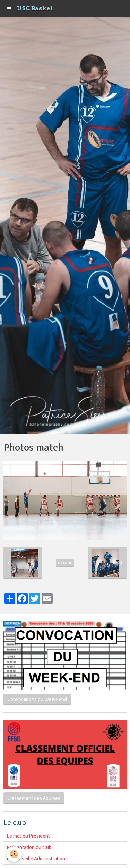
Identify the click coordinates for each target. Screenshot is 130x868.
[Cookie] (14, 854)
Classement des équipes (34, 798)
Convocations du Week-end (37, 699)
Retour (65, 563)
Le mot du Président (28, 836)
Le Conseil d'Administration (36, 859)
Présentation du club (29, 847)
